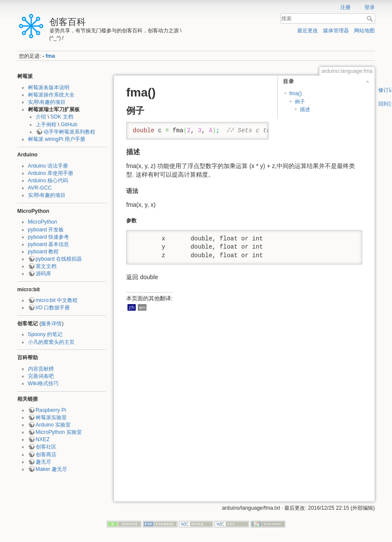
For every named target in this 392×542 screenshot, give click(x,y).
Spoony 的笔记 (45, 334)
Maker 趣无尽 (51, 469)
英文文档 (46, 266)
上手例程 (46, 125)
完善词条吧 (41, 376)
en (142, 307)
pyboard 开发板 (46, 230)
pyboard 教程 (44, 252)
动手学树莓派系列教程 (69, 132)
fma (50, 56)
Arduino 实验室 (53, 425)
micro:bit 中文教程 (57, 300)
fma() (296, 93)
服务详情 (51, 324)
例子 (300, 102)
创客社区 (46, 447)
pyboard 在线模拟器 (59, 259)
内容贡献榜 (41, 369)
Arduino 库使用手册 (51, 173)
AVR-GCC (40, 188)
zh (131, 307)
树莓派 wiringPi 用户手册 (57, 139)
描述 (305, 109)
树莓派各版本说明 (49, 87)
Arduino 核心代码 (48, 181)
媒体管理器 (336, 31)
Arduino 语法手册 (48, 166)
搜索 (371, 19)
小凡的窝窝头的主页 (51, 342)
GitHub (69, 125)
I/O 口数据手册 (53, 308)
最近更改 (308, 31)
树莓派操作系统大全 (51, 95)
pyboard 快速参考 (49, 237)
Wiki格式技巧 (43, 383)
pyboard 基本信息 (49, 244)
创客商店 (46, 455)
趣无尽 (44, 462)
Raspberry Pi (51, 410)
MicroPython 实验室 (59, 432)
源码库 (44, 274)
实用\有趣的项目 (47, 102)
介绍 (41, 117)
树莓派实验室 (51, 417)
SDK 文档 (62, 117)
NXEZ (43, 439)
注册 (345, 7)
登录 (370, 7)
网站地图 (364, 31)
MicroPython (43, 222)
